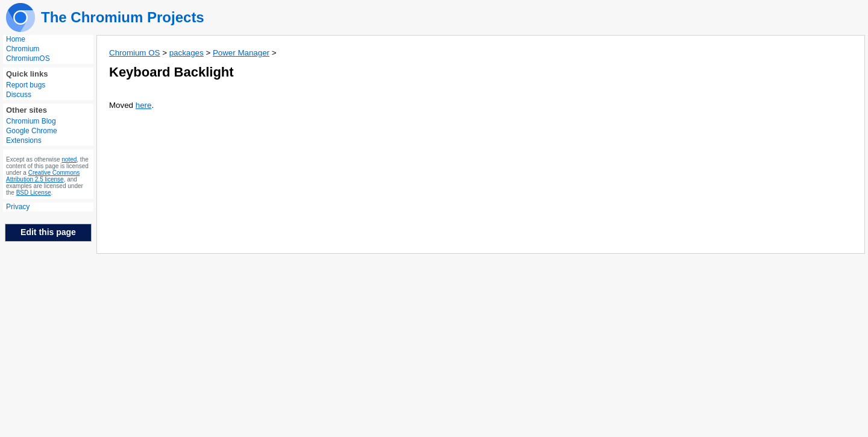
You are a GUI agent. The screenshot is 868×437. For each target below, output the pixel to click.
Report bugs (26, 85)
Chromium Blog (31, 121)
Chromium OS (134, 53)
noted (69, 159)
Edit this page (48, 232)
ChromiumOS (28, 58)
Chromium (23, 49)
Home (16, 39)
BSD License (34, 193)
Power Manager (241, 53)
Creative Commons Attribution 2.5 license (43, 176)
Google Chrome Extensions (32, 136)
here (144, 105)
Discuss (19, 95)
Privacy (18, 207)
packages (187, 53)
